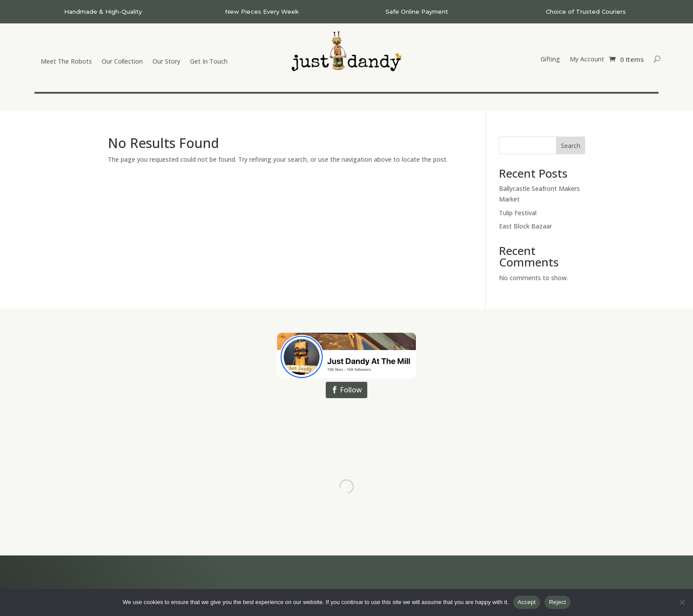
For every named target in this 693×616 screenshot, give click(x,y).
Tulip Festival (518, 213)
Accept (527, 602)
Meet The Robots (66, 62)
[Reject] (682, 602)
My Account (587, 60)
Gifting (550, 60)
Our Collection (122, 62)
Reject (557, 602)
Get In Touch (209, 62)
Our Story (166, 62)
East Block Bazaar (525, 226)
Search (571, 146)
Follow (351, 390)
